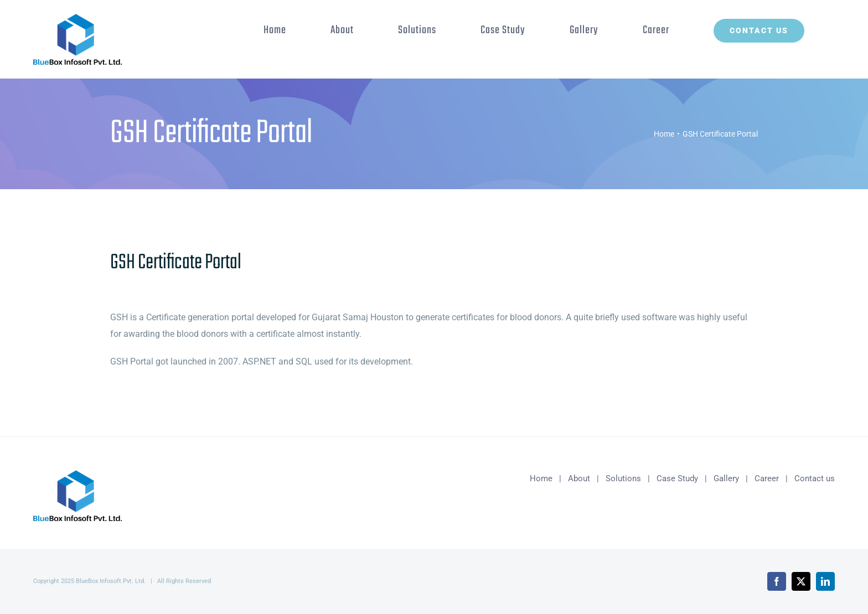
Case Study (677, 478)
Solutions (623, 478)
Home (541, 478)
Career (767, 478)
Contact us (815, 478)
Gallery (726, 478)
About (579, 478)
